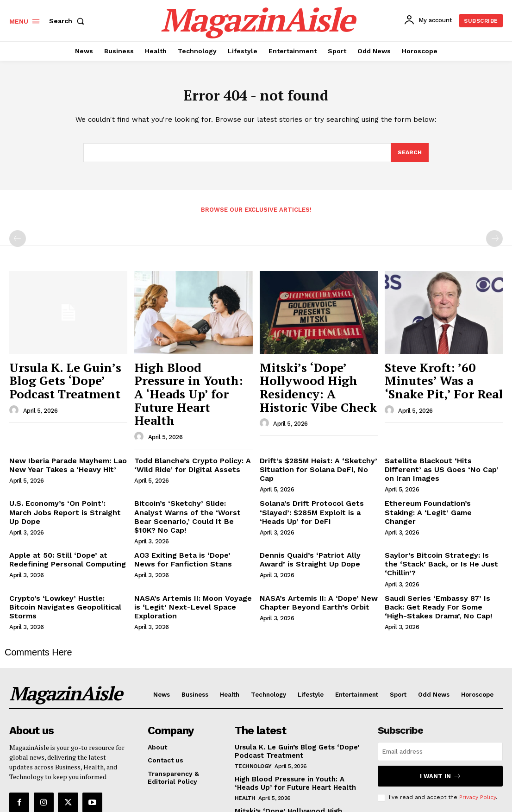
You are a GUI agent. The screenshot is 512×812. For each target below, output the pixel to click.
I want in (440, 703)
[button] (69, 21)
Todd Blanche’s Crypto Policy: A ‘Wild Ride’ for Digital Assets (186, 430)
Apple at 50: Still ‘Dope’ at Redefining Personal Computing (62, 501)
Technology (253, 692)
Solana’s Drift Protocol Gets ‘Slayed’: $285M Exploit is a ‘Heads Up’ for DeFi (318, 466)
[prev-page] (18, 242)
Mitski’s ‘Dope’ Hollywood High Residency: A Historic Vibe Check (318, 378)
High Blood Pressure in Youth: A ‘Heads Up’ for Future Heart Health (185, 378)
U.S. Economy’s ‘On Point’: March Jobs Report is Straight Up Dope (63, 462)
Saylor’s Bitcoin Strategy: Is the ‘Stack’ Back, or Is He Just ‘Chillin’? (443, 501)
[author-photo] (15, 403)
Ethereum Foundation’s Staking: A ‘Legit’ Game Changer (440, 462)
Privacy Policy (478, 724)
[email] (440, 680)
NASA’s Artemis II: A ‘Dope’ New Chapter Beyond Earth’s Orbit (311, 533)
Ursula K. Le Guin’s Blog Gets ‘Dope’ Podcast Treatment (62, 378)
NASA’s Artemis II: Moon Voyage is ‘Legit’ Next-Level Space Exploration (189, 537)
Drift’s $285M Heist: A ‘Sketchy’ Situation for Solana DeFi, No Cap (315, 430)
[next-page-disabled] (494, 242)
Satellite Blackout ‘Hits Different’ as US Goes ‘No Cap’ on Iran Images (443, 430)
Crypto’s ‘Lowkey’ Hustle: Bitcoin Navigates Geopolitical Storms (64, 533)
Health (245, 724)
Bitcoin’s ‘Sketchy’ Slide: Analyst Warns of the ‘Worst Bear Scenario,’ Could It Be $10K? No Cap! (192, 466)
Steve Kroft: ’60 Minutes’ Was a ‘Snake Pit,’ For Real (443, 373)
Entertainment (258, 755)
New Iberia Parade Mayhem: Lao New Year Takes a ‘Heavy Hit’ (62, 430)
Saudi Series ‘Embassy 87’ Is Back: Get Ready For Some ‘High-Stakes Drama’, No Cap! (441, 537)
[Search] (409, 156)
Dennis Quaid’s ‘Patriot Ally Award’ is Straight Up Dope (316, 501)
